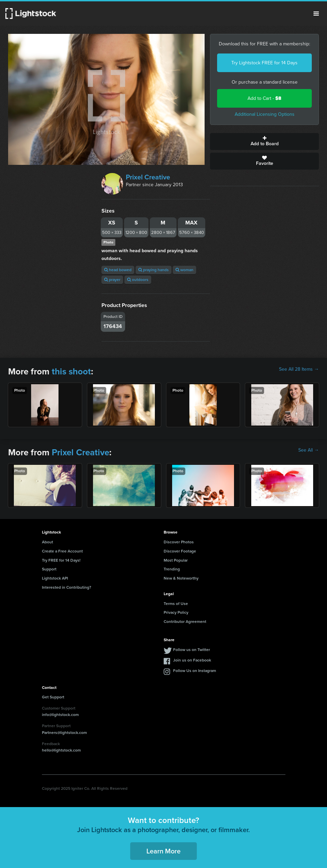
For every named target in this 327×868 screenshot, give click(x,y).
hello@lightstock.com (61, 750)
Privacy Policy (176, 612)
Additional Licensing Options (265, 114)
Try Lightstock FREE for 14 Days (264, 63)
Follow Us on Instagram (195, 671)
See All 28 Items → (299, 369)
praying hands (154, 270)
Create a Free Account (62, 551)
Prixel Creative (148, 177)
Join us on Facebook (192, 660)
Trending (172, 569)
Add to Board (264, 142)
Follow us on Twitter (192, 650)
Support (49, 569)
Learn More (163, 851)
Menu (316, 14)
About (48, 542)
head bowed (118, 270)
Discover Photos (179, 542)
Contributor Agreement (185, 622)
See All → (309, 450)
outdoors (138, 280)
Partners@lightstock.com (64, 733)
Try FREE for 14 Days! (61, 560)
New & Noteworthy (181, 578)
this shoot (71, 371)
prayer (112, 280)
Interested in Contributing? (67, 587)
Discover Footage (180, 551)
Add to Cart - (264, 98)
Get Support (53, 697)
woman (184, 270)
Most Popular (176, 560)
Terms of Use (176, 604)
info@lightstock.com (60, 715)
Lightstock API (55, 578)
